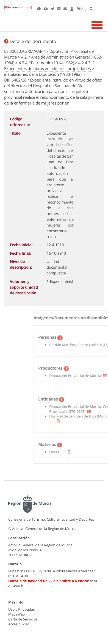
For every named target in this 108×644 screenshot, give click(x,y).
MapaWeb (16, 614)
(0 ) (82, 9)
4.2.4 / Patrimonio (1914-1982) (46, 63)
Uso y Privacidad (22, 609)
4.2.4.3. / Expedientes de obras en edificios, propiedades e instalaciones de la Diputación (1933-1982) (49, 69)
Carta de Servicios (23, 619)
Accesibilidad (19, 624)
